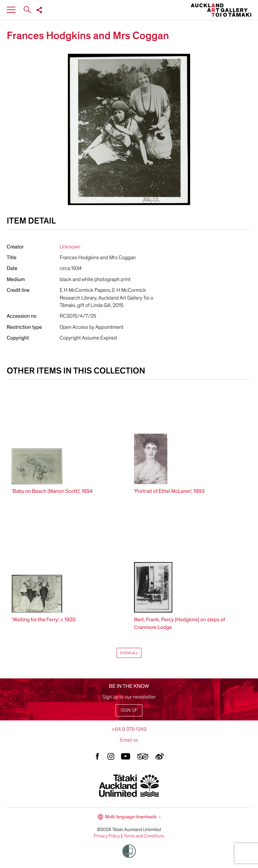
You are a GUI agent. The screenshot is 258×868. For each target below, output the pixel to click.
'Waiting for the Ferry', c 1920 (44, 620)
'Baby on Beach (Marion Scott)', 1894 (52, 491)
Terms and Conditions (144, 836)
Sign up (129, 710)
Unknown (70, 247)
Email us (129, 740)
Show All (129, 653)
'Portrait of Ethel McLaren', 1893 (169, 491)
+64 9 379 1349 (129, 729)
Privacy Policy (107, 836)
